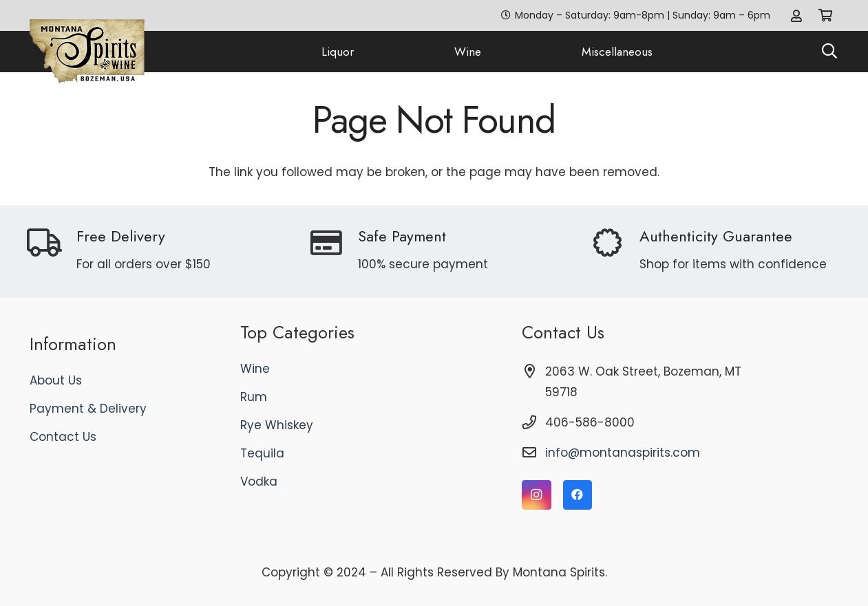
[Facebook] (578, 495)
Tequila (262, 453)
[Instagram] (537, 495)
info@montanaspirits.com (623, 453)
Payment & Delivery (88, 409)
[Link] (796, 15)
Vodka (259, 481)
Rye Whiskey (277, 425)
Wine (255, 369)
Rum (254, 397)
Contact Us (63, 437)
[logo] (87, 52)
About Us (56, 380)
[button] (829, 52)
